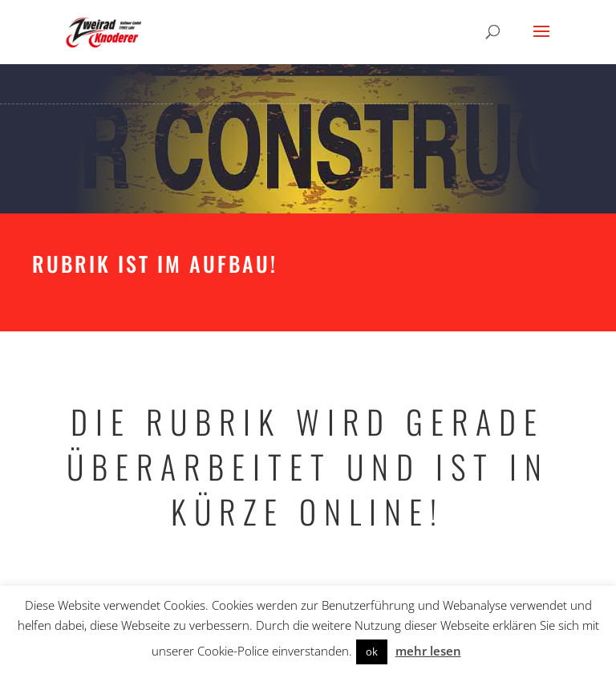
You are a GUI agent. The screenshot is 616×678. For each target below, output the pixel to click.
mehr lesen (428, 651)
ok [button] (372, 652)
